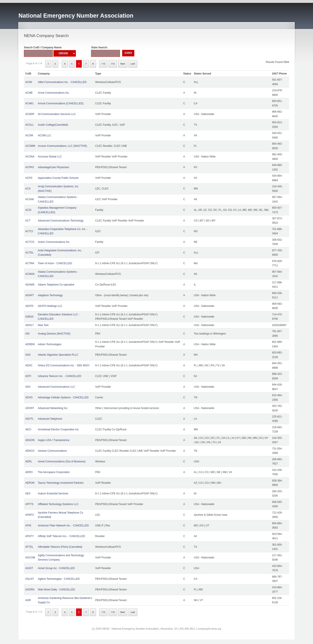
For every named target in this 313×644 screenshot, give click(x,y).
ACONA (30, 157)
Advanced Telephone (50, 419)
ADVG (29, 397)
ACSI (28, 210)
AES (28, 494)
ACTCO (30, 242)
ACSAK (30, 199)
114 (113, 64)
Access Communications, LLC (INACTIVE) (62, 146)
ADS (28, 355)
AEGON (30, 440)
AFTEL (29, 547)
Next (123, 64)
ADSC (29, 365)
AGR (28, 600)
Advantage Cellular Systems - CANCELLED (63, 397)
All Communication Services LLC (57, 114)
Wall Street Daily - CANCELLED (56, 590)
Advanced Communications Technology (61, 221)
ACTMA (30, 263)
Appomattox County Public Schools (58, 178)
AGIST (29, 568)
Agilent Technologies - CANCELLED (59, 579)
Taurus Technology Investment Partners (61, 483)
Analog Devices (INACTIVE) (54, 334)
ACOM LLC (44, 135)
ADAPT (30, 295)
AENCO (30, 451)
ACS (28, 189)
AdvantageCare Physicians (53, 167)
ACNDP (30, 114)
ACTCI (29, 231)
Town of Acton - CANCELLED (55, 263)
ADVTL (29, 419)
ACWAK (30, 274)
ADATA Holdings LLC (50, 306)
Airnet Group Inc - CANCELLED (56, 568)
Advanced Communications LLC (56, 387)
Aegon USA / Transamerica (54, 440)
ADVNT (30, 408)
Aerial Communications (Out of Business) (62, 461)
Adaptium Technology (50, 295)
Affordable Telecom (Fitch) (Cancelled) (60, 547)
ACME (29, 93)
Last (133, 64)
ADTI (28, 376)
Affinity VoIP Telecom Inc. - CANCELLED (61, 536)
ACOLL (29, 125)
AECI (28, 429)
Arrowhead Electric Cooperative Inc (58, 429)
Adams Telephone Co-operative (56, 285)
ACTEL (29, 253)
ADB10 (29, 317)
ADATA (29, 306)
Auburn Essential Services (53, 494)
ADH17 (29, 325)
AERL (29, 461)
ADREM (30, 344)
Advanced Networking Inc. (53, 408)
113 (103, 64)
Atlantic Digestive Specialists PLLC (58, 355)
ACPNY (30, 167)
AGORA (30, 590)
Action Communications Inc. (54, 242)
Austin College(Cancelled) (53, 125)
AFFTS (29, 504)
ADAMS (30, 285)
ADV (28, 387)
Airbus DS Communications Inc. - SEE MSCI (64, 365)
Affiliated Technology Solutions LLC (58, 504)
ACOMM (30, 146)
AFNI (28, 526)
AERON (30, 483)
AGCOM (30, 558)
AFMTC (30, 515)
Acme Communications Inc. (54, 93)
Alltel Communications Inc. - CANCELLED (62, 82)
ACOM (29, 135)
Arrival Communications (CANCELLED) (61, 103)
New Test (43, 325)
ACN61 (29, 103)
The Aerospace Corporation (54, 472)
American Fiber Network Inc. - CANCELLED (63, 526)
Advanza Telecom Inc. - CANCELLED (60, 376)
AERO (29, 472)
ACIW (29, 82)
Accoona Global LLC (50, 157)
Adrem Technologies (50, 344)
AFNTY (29, 536)
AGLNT (30, 579)
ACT (28, 221)
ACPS (29, 178)
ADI (27, 334)
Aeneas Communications (52, 451)
